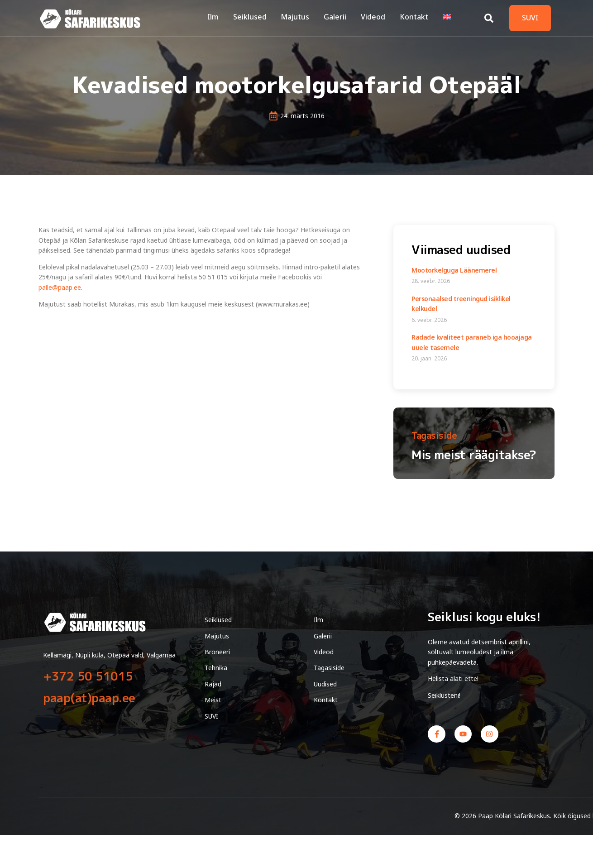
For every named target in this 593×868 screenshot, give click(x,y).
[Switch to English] (447, 18)
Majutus (299, 18)
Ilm (218, 18)
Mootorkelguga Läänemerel (454, 270)
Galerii (338, 18)
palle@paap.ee (60, 287)
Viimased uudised (461, 249)
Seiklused (254, 18)
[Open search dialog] (489, 16)
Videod (375, 18)
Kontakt (415, 18)
